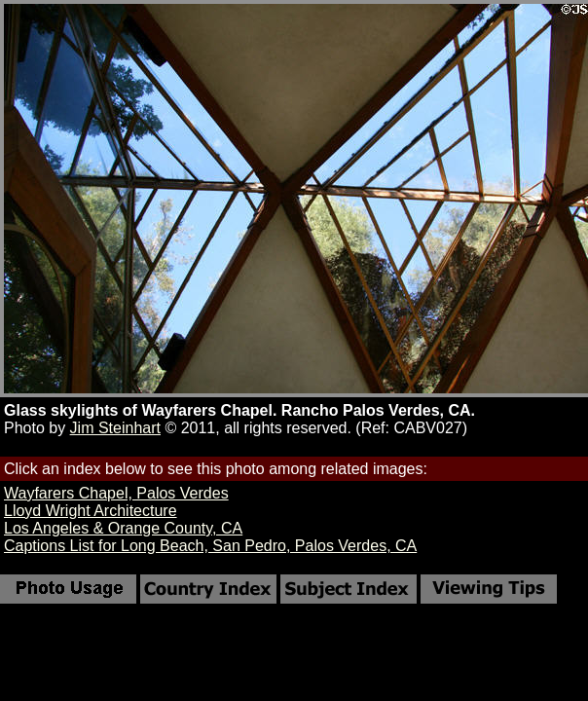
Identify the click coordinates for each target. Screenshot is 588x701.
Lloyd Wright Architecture (91, 511)
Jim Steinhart (115, 428)
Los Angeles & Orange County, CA (123, 528)
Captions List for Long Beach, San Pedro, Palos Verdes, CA (210, 546)
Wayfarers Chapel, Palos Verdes (116, 493)
